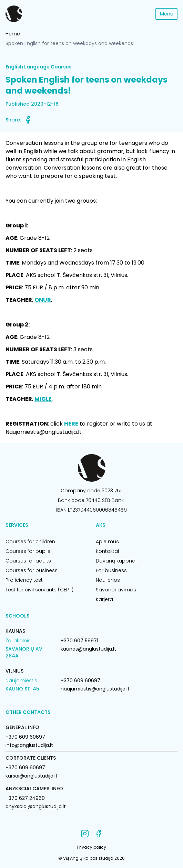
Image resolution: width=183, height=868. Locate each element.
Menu (167, 14)
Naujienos (108, 580)
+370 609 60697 (80, 681)
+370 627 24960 (25, 798)
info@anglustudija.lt (29, 745)
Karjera (104, 599)
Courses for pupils (28, 551)
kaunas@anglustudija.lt (88, 649)
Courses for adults (28, 561)
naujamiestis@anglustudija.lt (95, 689)
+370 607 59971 (79, 641)
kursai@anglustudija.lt (32, 776)
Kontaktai (107, 551)
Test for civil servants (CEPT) (39, 590)
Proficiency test (24, 580)
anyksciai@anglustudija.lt (36, 806)
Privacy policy (92, 847)
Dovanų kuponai (116, 561)
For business (111, 570)
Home (13, 34)
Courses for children (30, 542)
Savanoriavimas (116, 590)
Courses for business (32, 570)
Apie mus (107, 542)
